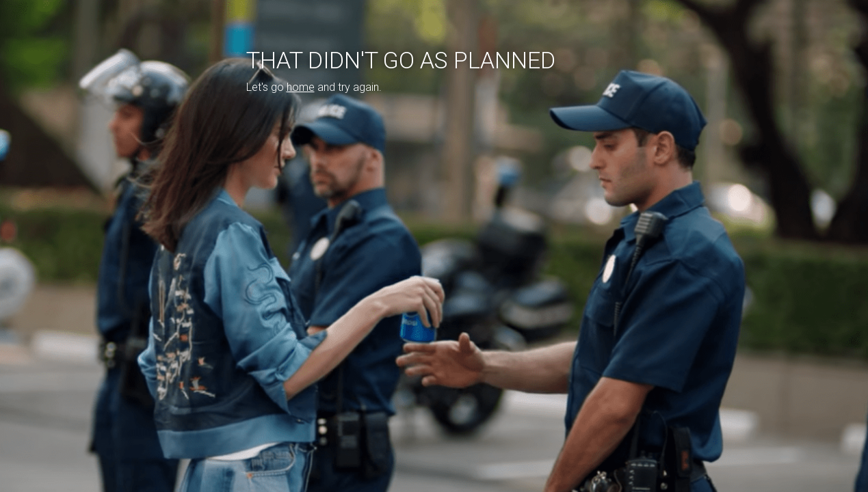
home (301, 87)
